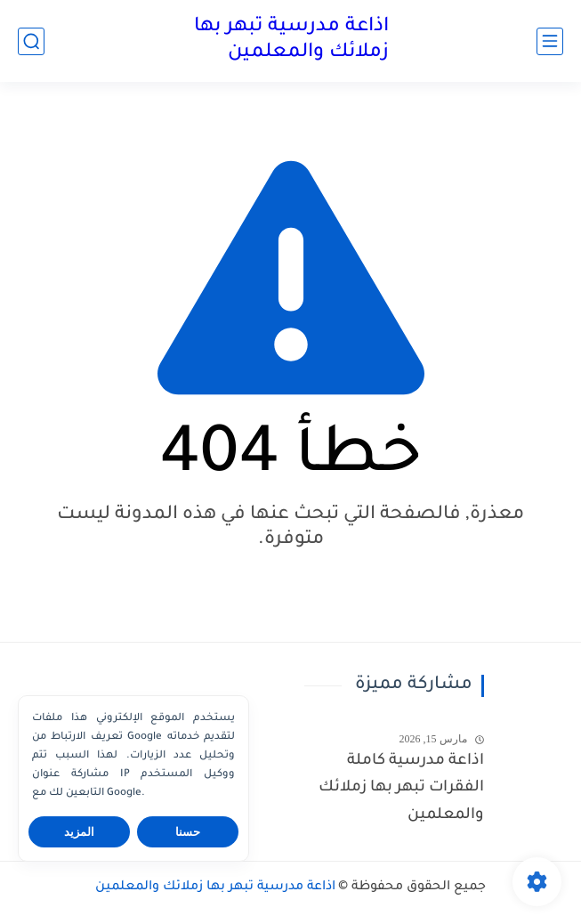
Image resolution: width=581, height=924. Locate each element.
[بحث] (31, 41)
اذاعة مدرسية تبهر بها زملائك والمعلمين (291, 41)
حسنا (188, 832)
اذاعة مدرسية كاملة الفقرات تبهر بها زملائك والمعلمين (401, 789)
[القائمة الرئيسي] (550, 41)
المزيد (79, 832)
